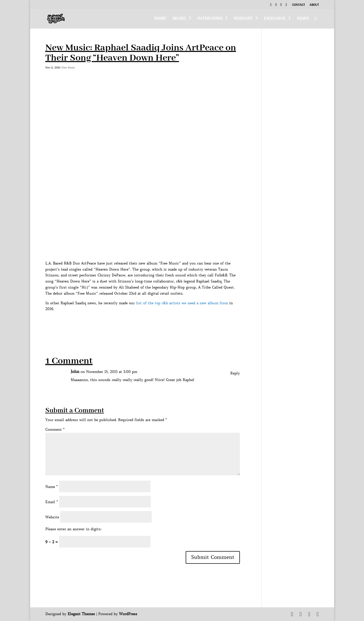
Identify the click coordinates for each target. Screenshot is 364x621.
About (314, 5)
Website (52, 517)
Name (52, 487)
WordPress (128, 614)
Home (160, 19)
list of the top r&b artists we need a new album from (182, 303)
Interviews (210, 19)
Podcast (243, 19)
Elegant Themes (81, 614)
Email (52, 502)
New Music (68, 68)
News (303, 19)
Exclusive (275, 19)
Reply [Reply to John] (235, 373)
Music (179, 19)
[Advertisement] (138, 324)
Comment (55, 429)
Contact (299, 5)
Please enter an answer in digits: (73, 529)
